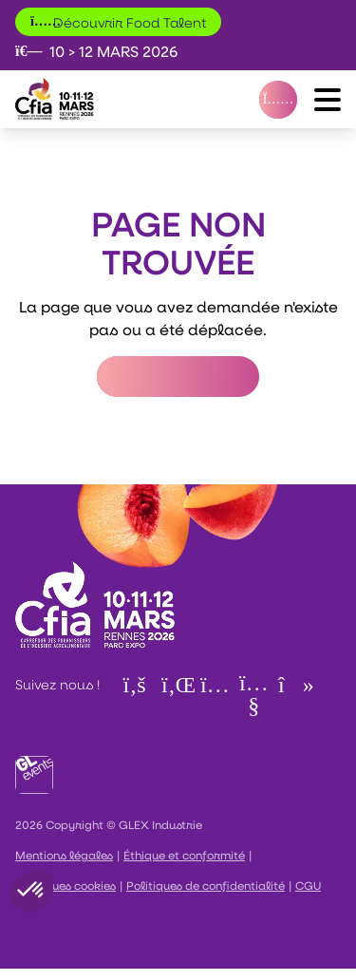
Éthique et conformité (184, 855)
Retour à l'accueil (178, 377)
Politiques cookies (66, 885)
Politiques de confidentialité (206, 885)
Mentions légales (64, 855)
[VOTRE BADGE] (278, 100)
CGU (308, 885)
